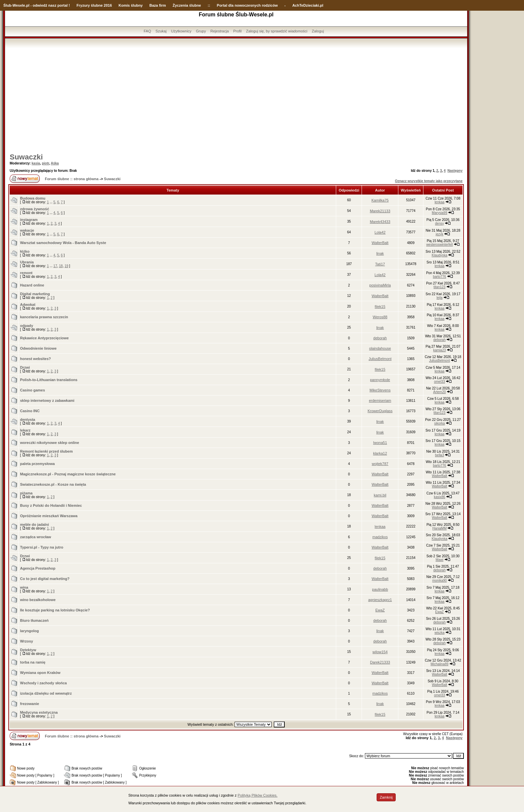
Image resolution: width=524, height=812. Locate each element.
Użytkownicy (181, 31)
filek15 (380, 307)
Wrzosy (27, 641)
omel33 (440, 382)
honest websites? (35, 359)
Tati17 (380, 264)
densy (440, 223)
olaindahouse (380, 348)
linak (380, 253)
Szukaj (161, 31)
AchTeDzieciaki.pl (308, 5)
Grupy (201, 31)
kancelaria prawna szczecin (44, 317)
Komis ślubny (131, 5)
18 (61, 266)
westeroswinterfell (439, 245)
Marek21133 (380, 211)
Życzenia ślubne (187, 5)
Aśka (55, 163)
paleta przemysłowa (37, 464)
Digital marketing (35, 294)
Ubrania (27, 262)
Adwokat (28, 305)
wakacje (27, 230)
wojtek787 (380, 464)
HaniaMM (440, 528)
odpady (27, 326)
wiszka (439, 633)
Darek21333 (380, 662)
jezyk (440, 234)
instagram (29, 220)
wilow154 (380, 652)
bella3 (440, 455)
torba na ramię (33, 662)
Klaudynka (440, 255)
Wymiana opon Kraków (40, 673)
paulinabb (380, 589)
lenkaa (439, 202)
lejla (439, 298)
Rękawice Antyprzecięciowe (44, 338)
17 (55, 266)
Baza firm (158, 5)
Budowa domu (33, 198)
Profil (237, 31)
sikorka (439, 423)
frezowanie (30, 704)
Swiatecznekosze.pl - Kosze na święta (53, 484)
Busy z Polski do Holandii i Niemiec (51, 505)
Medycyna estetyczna (39, 712)
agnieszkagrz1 (380, 600)
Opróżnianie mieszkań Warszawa (49, 516)
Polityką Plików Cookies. (257, 795)
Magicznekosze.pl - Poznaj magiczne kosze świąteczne (68, 474)
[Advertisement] (236, 98)
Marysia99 (439, 213)
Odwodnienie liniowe (38, 348)
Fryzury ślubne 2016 (94, 5)
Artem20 (439, 392)
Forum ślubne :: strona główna (72, 179)
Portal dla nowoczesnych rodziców (247, 5)
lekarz (25, 430)
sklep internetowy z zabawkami (47, 400)
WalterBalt (380, 243)
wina (24, 587)
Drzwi (25, 367)
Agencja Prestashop (38, 568)
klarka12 (380, 453)
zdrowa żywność (35, 209)
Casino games (33, 390)
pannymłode (380, 380)
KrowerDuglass (380, 411)
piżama (26, 493)
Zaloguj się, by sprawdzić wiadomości (277, 31)
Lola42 (380, 232)
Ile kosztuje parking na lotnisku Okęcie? (55, 610)
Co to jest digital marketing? (45, 579)
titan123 (439, 287)
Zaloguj (318, 31)
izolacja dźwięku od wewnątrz (46, 693)
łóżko (25, 251)
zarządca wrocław (36, 537)
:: (209, 5)
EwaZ (380, 610)
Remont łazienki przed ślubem (46, 451)
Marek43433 (380, 222)
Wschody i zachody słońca (43, 683)
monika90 (439, 581)
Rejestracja (220, 31)
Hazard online (32, 285)
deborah (380, 338)
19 (66, 266)
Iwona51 (380, 443)
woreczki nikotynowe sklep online (50, 443)
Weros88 (380, 317)
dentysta (28, 420)
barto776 (439, 277)
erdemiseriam (380, 400)
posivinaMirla (380, 285)
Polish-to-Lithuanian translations (49, 380)
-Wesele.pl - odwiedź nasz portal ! (41, 5)
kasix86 (439, 497)
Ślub (7, 5)
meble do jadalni (34, 525)
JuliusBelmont (380, 359)
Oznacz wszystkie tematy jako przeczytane (429, 181)
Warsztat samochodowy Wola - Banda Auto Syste (63, 243)
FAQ (147, 31)
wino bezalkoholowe (38, 600)
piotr (45, 163)
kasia (36, 163)
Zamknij (386, 797)
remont (26, 273)
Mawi (439, 560)
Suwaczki (26, 157)
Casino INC (30, 411)
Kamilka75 (380, 200)
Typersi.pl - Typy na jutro (42, 547)
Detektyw (28, 650)
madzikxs (380, 537)
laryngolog (29, 631)
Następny (455, 171)
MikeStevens (380, 390)
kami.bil (380, 495)
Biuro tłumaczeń (34, 620)
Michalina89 (439, 664)
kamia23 (439, 350)
